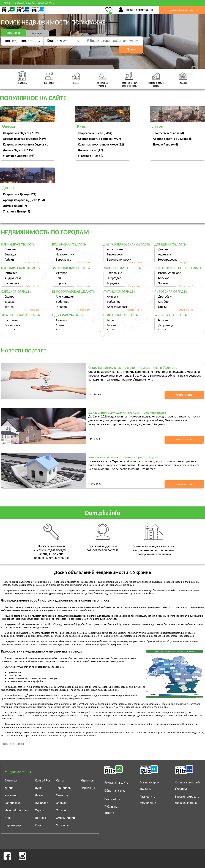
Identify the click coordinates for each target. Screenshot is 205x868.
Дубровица (166, 325)
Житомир (11, 273)
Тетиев (9, 307)
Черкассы (63, 825)
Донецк (163, 249)
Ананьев (61, 320)
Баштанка (11, 320)
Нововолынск (65, 254)
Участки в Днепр (17, 211)
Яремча (163, 283)
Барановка (12, 283)
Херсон (61, 810)
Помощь (7, 3)
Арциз (60, 325)
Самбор (163, 302)
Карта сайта (112, 799)
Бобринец (62, 302)
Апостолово (115, 249)
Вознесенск (12, 325)
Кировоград (13, 825)
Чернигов (87, 780)
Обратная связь (46, 3)
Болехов (164, 278)
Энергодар (114, 278)
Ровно (39, 825)
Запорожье (115, 273)
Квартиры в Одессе (21, 133)
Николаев (42, 803)
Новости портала (24, 350)
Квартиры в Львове (168, 133)
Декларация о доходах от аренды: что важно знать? (127, 412)
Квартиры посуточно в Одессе (27, 144)
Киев (8, 818)
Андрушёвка (13, 278)
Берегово (62, 283)
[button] (63, 41)
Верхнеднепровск (119, 260)
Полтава (40, 818)
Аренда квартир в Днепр (24, 200)
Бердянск (113, 283)
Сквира (9, 296)
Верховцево (115, 254)
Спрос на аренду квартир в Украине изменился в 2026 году (133, 368)
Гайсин (9, 260)
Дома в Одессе (18, 150)
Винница (11, 249)
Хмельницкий (66, 818)
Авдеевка (165, 254)
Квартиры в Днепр (20, 194)
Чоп (58, 278)
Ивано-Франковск (170, 273)
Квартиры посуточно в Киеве (101, 144)
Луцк (59, 249)
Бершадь (11, 254)
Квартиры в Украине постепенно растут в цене (123, 457)
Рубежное (114, 302)
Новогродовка (168, 260)
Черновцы (88, 788)
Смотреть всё (32, 262)
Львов (39, 795)
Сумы (60, 780)
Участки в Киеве (91, 156)
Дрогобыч (165, 296)
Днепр (9, 788)
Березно (164, 320)
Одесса (40, 810)
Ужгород (62, 273)
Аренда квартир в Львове (173, 139)
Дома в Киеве (90, 150)
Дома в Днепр (16, 206)
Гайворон (62, 307)
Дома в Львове (165, 144)
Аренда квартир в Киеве (99, 139)
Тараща (10, 302)
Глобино (113, 325)
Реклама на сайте (24, 3)
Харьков (62, 803)
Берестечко (63, 260)
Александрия (65, 296)
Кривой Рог (43, 780)
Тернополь (63, 788)
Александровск (117, 307)
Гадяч (111, 320)
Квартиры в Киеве (95, 133)
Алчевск (113, 296)
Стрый (162, 307)
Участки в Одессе (19, 156)
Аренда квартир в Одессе (24, 139)
